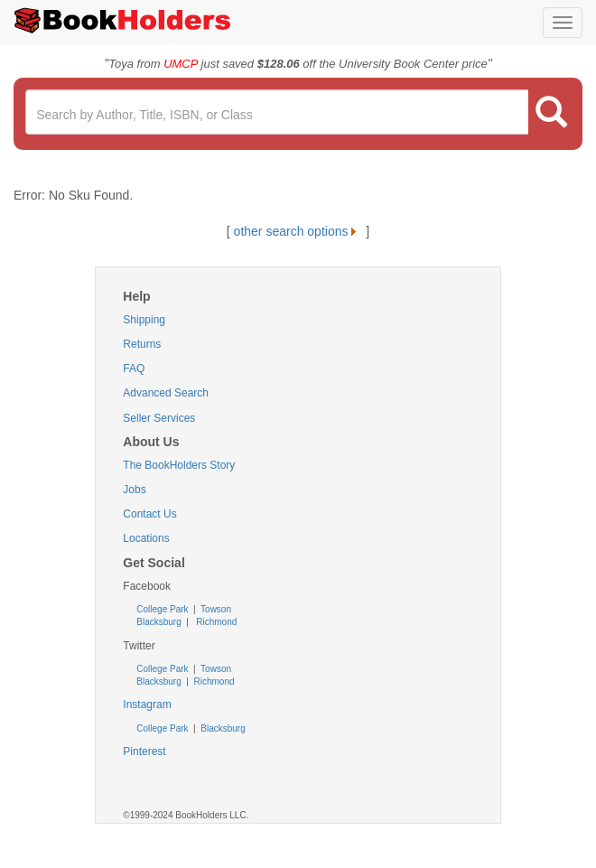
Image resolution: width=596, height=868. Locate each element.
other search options (298, 231)
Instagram (147, 705)
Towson (214, 609)
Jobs (134, 490)
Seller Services (159, 418)
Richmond (215, 622)
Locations (146, 538)
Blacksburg (158, 622)
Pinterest (144, 751)
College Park (163, 609)
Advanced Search (166, 393)
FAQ (134, 369)
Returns (142, 344)
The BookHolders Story (179, 465)
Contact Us (149, 514)
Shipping (144, 320)
